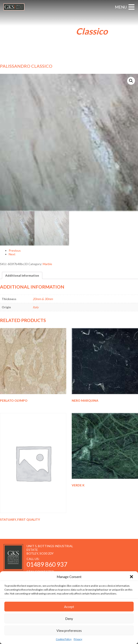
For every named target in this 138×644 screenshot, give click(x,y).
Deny (69, 619)
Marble (47, 264)
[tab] (22, 275)
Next (12, 254)
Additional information (22, 275)
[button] (131, 577)
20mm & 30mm (43, 299)
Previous (15, 250)
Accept (69, 607)
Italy (36, 307)
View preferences (69, 631)
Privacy (78, 639)
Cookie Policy (64, 639)
